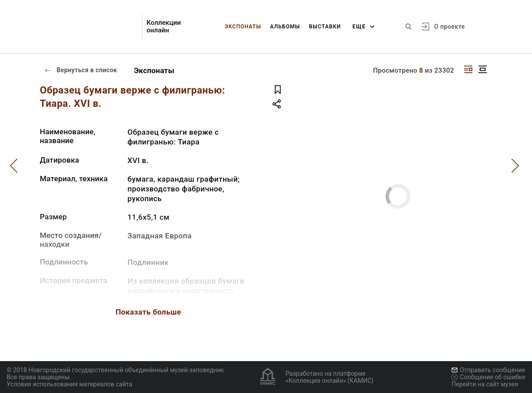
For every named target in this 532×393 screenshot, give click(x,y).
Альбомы (285, 27)
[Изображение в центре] (482, 69)
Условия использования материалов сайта (69, 384)
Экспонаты (243, 27)
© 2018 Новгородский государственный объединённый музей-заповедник (115, 370)
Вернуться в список (81, 70)
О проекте (449, 27)
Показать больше (148, 312)
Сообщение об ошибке (488, 377)
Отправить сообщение (488, 370)
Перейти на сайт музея (485, 384)
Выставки (325, 27)
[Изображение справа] (468, 69)
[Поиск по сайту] (409, 27)
